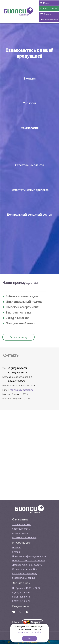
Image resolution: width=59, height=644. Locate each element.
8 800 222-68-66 (49, 9)
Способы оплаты (21, 529)
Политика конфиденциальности (29, 556)
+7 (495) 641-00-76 (17, 368)
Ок (29, 638)
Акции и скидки (20, 533)
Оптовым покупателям (24, 537)
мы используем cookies (29, 632)
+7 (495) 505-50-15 (17, 373)
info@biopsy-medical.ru (21, 390)
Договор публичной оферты (27, 565)
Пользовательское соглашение (29, 561)
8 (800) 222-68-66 (16, 381)
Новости (17, 548)
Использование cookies (25, 569)
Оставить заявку (18, 337)
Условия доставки (22, 524)
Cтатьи (16, 552)
